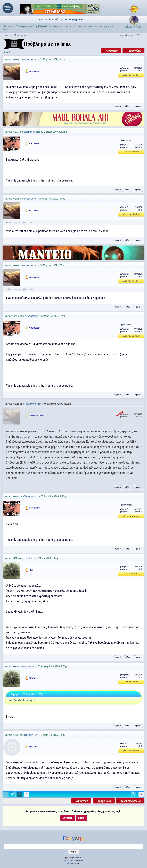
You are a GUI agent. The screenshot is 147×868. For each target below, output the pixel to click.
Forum (6, 35)
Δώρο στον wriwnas (131, 682)
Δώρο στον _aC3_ (131, 574)
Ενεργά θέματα (126, 35)
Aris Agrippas (68, 860)
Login (40, 20)
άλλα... (128, 106)
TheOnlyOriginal (32, 404)
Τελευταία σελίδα (131, 801)
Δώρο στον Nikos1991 (131, 750)
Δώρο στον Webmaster (131, 152)
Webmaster (30, 132)
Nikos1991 (29, 735)
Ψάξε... (141, 35)
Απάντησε (112, 51)
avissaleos (29, 59)
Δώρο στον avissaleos (131, 75)
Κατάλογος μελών (74, 20)
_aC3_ (28, 558)
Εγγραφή (54, 20)
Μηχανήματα (20, 35)
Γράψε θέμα (134, 51)
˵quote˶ (138, 106)
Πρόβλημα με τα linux (47, 44)
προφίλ (118, 106)
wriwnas (28, 666)
